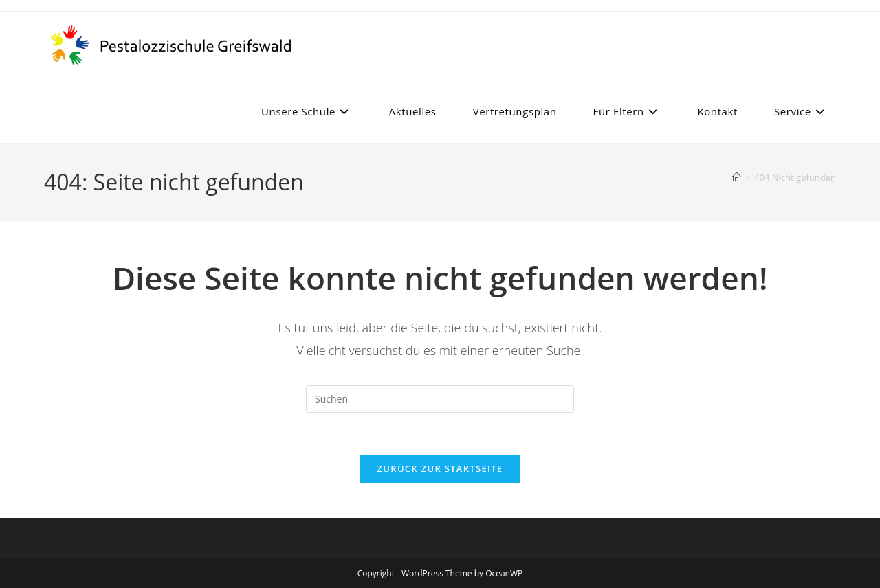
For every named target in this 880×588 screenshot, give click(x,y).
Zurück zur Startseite (440, 468)
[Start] (737, 177)
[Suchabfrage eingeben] (440, 399)
